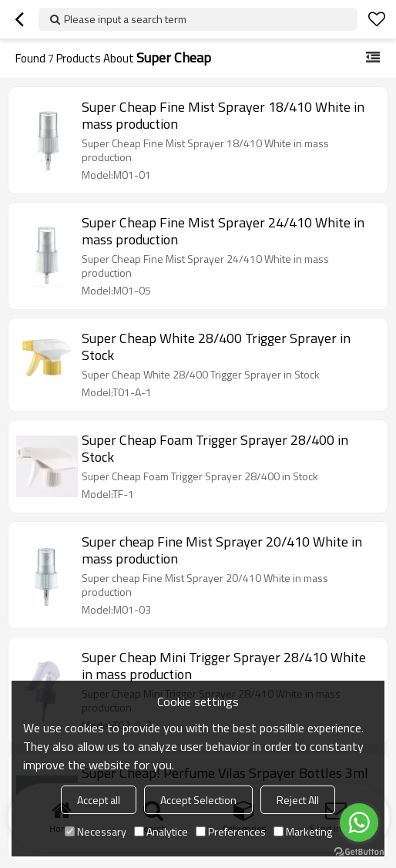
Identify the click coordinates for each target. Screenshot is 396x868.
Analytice (161, 831)
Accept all (99, 800)
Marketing (303, 831)
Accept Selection (198, 800)
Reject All (298, 800)
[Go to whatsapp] (359, 823)
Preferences (231, 831)
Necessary (96, 831)
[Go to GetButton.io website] (359, 852)
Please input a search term (125, 19)
